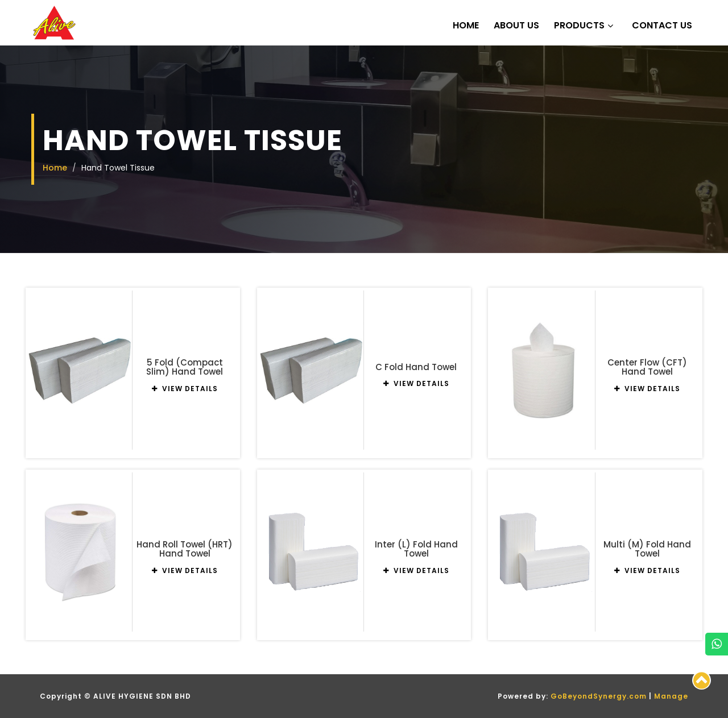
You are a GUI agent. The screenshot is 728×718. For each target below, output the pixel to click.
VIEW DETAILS (185, 389)
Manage (671, 696)
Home (466, 26)
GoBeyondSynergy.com (599, 696)
